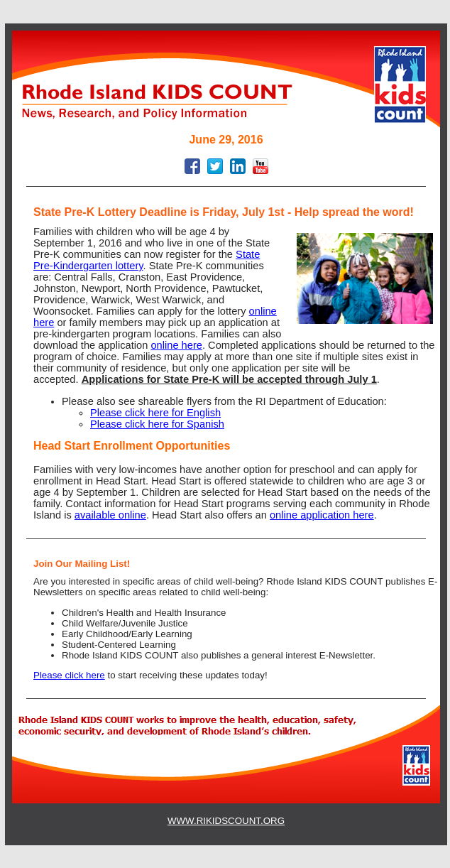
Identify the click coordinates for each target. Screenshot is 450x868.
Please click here (69, 675)
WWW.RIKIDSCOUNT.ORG (226, 821)
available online (110, 515)
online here (176, 345)
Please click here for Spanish (157, 424)
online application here (322, 515)
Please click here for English (155, 413)
